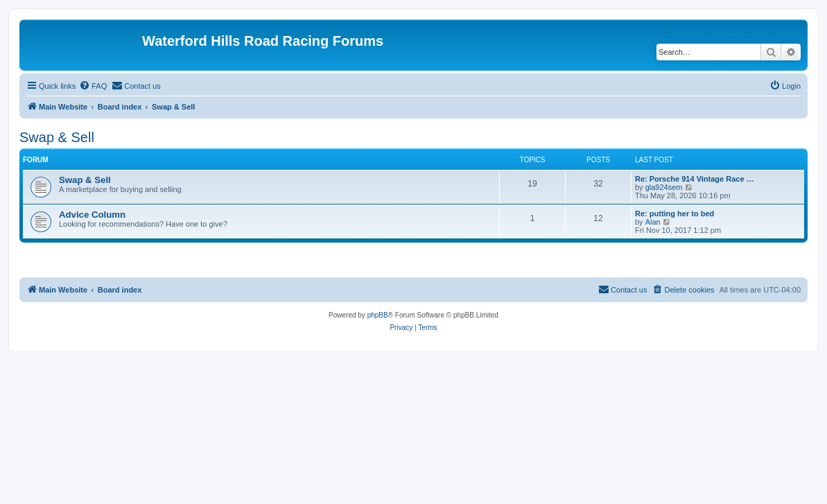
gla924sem (664, 187)
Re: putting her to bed (674, 214)
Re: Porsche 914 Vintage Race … (695, 179)
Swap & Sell (57, 137)
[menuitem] (93, 86)
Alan (653, 222)
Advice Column (92, 215)
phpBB (378, 315)
